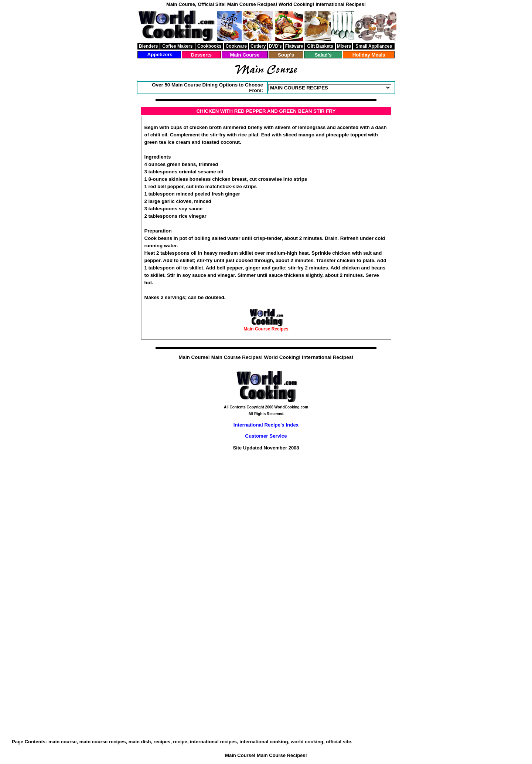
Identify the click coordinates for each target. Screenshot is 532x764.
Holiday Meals (369, 55)
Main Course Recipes (266, 329)
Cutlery (258, 46)
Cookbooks (209, 46)
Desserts (201, 55)
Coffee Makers (177, 46)
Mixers (344, 46)
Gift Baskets (320, 46)
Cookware (236, 46)
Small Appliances (374, 46)
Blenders (148, 46)
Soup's (286, 55)
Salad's (323, 55)
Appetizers (160, 55)
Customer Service (266, 436)
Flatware (294, 46)
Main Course (245, 55)
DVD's (275, 46)
